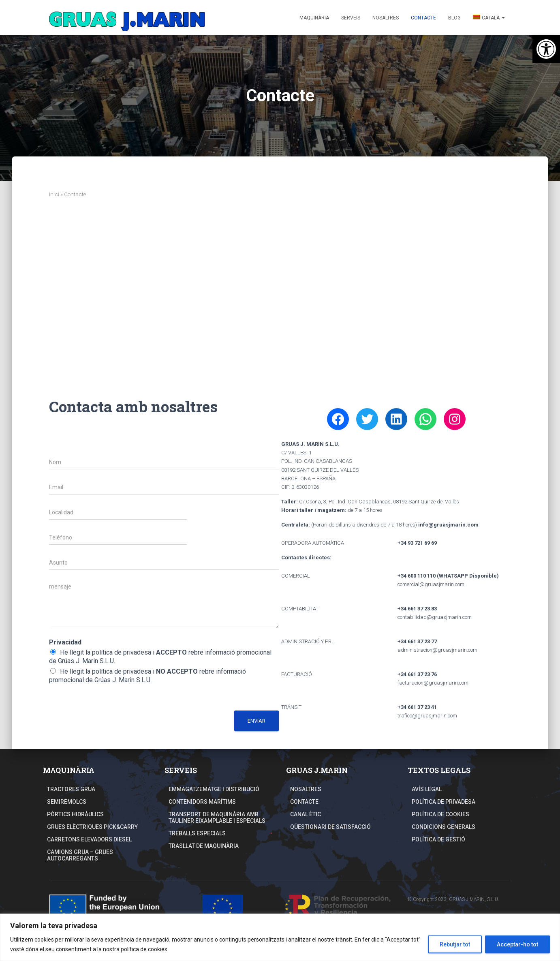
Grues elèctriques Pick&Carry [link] (92, 827)
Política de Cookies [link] (440, 814)
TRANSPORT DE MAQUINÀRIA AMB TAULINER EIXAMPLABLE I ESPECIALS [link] (217, 818)
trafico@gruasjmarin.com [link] (427, 716)
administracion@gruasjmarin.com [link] (437, 650)
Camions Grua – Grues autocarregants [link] (80, 855)
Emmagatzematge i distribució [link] (214, 789)
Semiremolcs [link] (67, 802)
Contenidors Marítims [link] (202, 802)
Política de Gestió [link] (438, 839)
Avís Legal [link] (427, 789)
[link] (546, 49)
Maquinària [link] (314, 18)
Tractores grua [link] (71, 789)
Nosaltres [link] (386, 18)
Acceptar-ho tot (517, 944)
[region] (280, 937)
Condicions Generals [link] (444, 827)
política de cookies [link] (144, 949)
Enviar (256, 721)
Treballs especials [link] (197, 833)
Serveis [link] (351, 18)
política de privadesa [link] (122, 652)
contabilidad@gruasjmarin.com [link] (435, 617)
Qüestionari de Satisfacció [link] (330, 827)
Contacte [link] (423, 18)
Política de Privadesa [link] (444, 802)
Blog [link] (454, 18)
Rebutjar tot (455, 944)
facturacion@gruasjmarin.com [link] (433, 683)
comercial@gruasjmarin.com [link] (431, 584)
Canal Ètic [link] (306, 814)
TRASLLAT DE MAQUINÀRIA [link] (204, 846)
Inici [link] (54, 194)
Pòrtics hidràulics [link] (75, 814)
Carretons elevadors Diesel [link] (89, 839)
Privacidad (65, 642)
